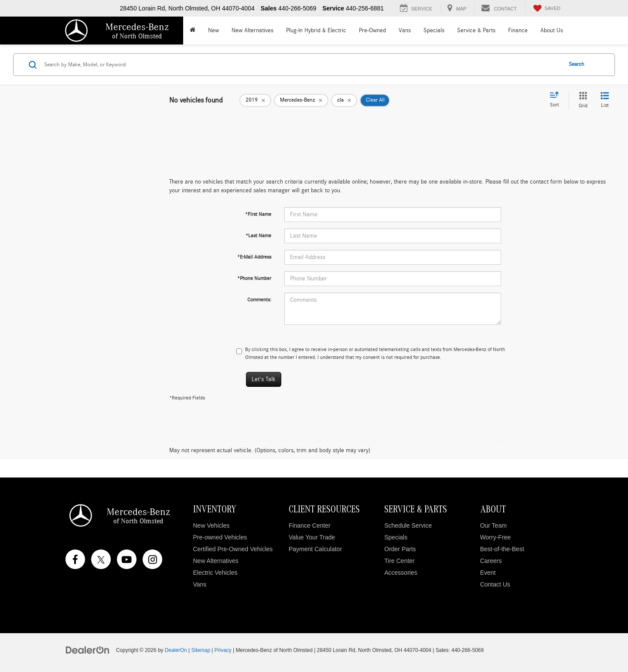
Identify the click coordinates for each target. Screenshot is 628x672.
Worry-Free (496, 537)
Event (488, 573)
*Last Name (258, 235)
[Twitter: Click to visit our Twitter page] (101, 559)
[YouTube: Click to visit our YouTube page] (127, 559)
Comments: (259, 300)
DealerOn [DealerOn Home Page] (176, 650)
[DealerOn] (88, 650)
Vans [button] (405, 31)
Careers (491, 561)
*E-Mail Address (254, 257)
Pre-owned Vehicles (220, 537)
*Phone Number (254, 278)
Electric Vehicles (215, 573)
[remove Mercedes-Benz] (301, 100)
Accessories (401, 573)
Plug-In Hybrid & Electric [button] (316, 31)
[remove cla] (344, 100)
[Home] (192, 31)
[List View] (605, 100)
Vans (200, 584)
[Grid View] (581, 100)
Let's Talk (264, 379)
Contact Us (495, 584)
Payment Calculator (315, 549)
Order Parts (400, 549)
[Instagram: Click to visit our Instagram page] (152, 559)
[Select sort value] (557, 100)
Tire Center (399, 561)
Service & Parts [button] (476, 31)
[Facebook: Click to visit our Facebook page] (75, 559)
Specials (396, 537)
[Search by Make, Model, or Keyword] (302, 65)
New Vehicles (212, 525)
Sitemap (201, 650)
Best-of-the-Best (502, 549)
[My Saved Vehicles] (546, 8)
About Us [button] (552, 31)
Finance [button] (518, 31)
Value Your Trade (312, 537)
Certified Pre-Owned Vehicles (233, 549)
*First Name (258, 214)
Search (577, 64)
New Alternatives (253, 31)
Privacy (223, 650)
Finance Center (310, 525)
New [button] (213, 31)
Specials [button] (434, 31)
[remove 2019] (255, 100)
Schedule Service (408, 525)
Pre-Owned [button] (372, 31)
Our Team (493, 525)
